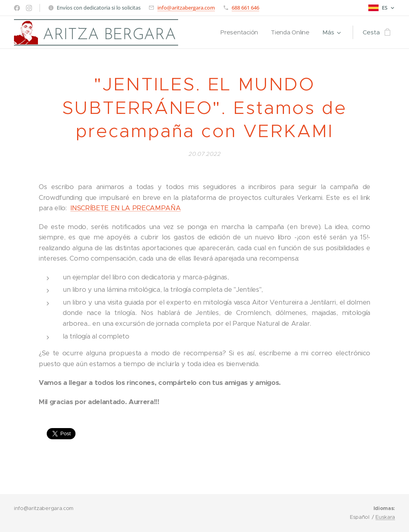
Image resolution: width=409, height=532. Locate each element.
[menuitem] (240, 32)
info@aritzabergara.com (186, 8)
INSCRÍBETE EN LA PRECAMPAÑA (125, 208)
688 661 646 (245, 8)
